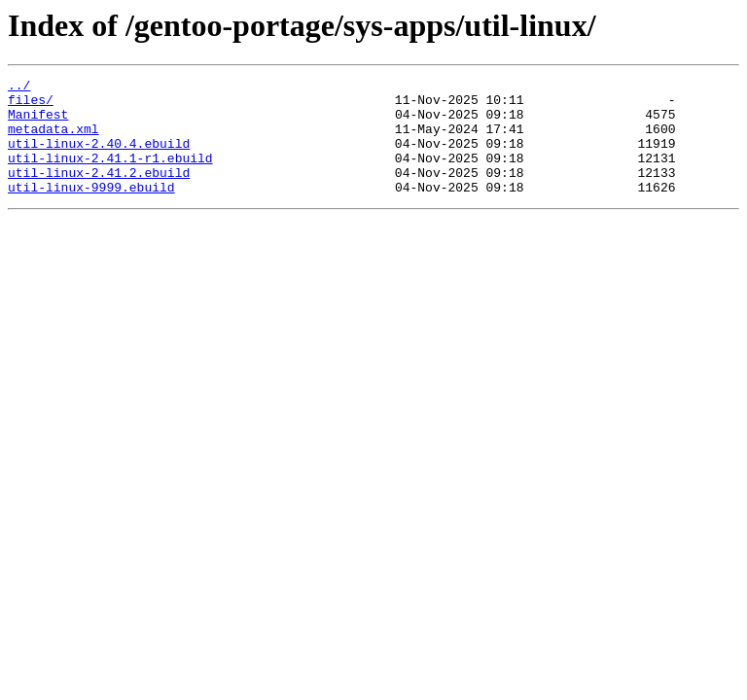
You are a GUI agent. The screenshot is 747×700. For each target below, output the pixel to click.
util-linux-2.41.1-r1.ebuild (110, 175)
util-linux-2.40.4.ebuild (99, 157)
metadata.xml (53, 140)
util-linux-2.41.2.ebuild (99, 192)
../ (19, 87)
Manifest (38, 122)
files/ (31, 105)
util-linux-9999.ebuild (91, 210)
